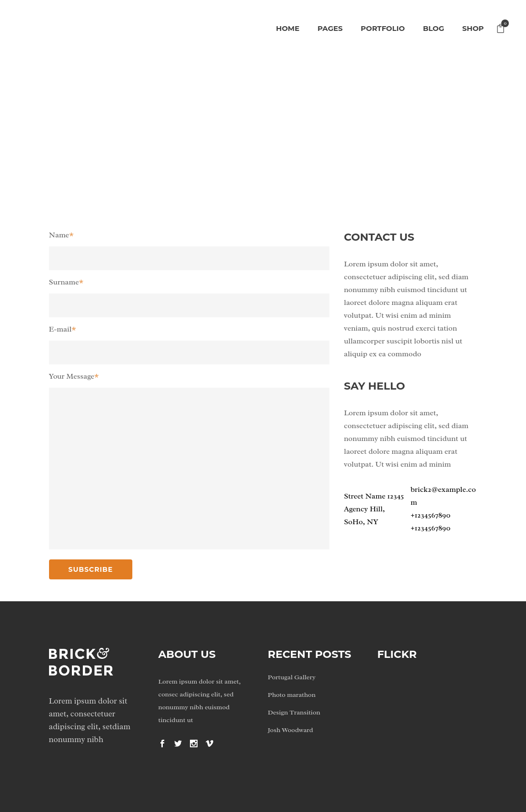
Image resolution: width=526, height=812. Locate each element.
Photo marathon (292, 695)
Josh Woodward (291, 730)
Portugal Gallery (292, 677)
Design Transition (294, 712)
